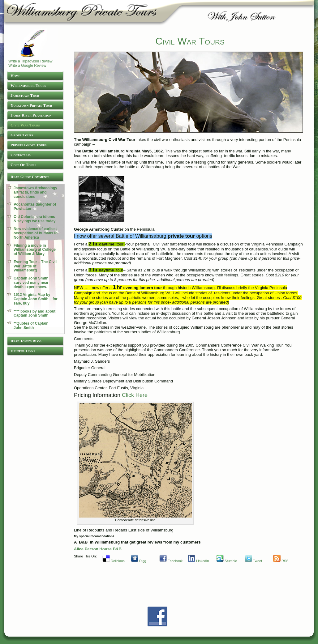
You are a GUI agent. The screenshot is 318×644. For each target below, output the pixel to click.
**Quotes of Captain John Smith (31, 326)
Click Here (135, 395)
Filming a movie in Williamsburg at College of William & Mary (35, 250)
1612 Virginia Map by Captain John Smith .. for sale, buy (36, 299)
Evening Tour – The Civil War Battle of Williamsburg (35, 266)
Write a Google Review (27, 66)
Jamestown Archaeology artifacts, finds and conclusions (35, 192)
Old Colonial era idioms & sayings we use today (34, 219)
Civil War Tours (190, 41)
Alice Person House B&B (98, 549)
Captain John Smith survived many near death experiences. (31, 283)
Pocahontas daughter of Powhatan (35, 207)
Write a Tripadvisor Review (30, 61)
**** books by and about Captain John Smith (34, 313)
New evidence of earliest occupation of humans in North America (36, 233)
